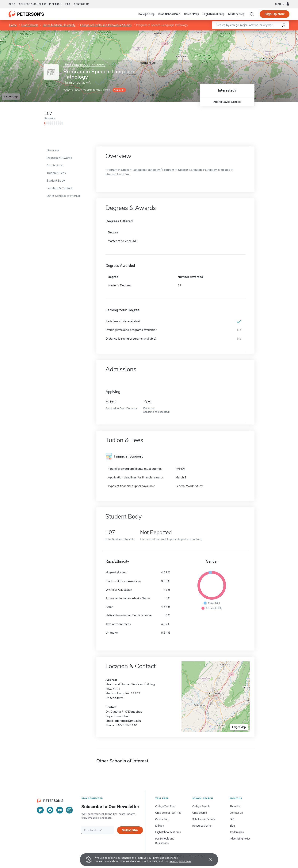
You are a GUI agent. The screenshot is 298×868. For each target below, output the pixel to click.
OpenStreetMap (272, 32)
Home (13, 25)
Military (160, 826)
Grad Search (200, 813)
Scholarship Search (204, 819)
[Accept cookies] (208, 860)
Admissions (55, 165)
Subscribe (130, 830)
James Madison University (59, 25)
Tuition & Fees (56, 173)
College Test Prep (165, 806)
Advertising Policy (240, 839)
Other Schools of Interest (63, 196)
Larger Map (11, 96)
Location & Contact (59, 188)
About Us (235, 806)
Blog (12, 4)
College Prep (146, 14)
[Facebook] (50, 810)
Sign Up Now (275, 14)
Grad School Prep (169, 14)
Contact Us (236, 813)
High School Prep (214, 14)
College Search (201, 806)
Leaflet (252, 32)
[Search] (252, 14)
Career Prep (191, 14)
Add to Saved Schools (227, 102)
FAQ (68, 4)
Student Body (56, 181)
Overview (53, 150)
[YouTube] (60, 810)
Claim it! (119, 90)
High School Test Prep (168, 832)
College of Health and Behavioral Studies (106, 25)
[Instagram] (69, 810)
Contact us (82, 4)
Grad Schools (30, 25)
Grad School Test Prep (168, 813)
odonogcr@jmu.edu (128, 721)
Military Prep (236, 14)
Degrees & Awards (59, 158)
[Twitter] (40, 810)
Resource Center (202, 826)
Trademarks (237, 832)
